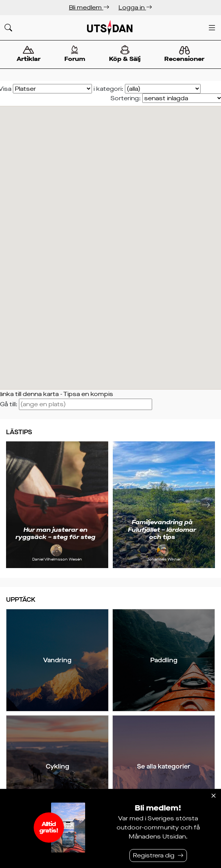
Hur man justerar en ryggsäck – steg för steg (55, 533)
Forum (75, 54)
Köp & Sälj (125, 54)
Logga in (135, 7)
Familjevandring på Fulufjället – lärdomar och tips (162, 529)
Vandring (57, 660)
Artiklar (28, 54)
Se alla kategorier (164, 766)
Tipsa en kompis (88, 394)
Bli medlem (89, 7)
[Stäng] (213, 796)
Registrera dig (154, 855)
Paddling (164, 660)
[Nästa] (206, 505)
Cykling (58, 766)
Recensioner (184, 54)
